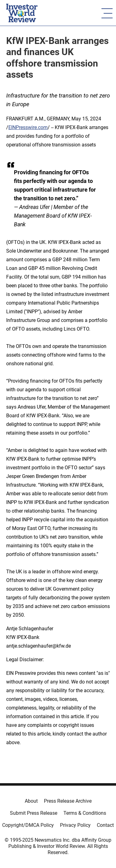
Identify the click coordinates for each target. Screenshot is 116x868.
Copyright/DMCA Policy (28, 825)
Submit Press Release (34, 813)
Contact (105, 825)
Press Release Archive (68, 801)
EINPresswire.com (28, 127)
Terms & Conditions (85, 813)
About (31, 801)
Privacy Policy (75, 825)
